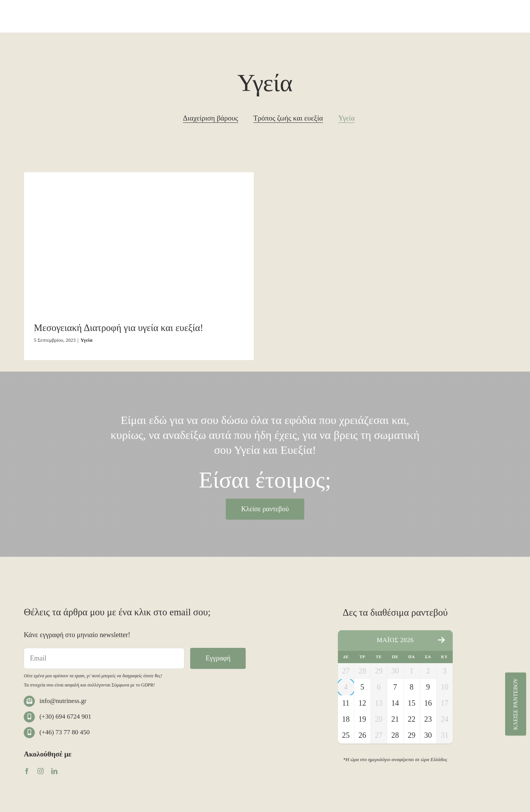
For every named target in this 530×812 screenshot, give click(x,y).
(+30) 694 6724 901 (65, 717)
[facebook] (27, 771)
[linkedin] (54, 771)
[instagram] (41, 771)
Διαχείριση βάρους (210, 118)
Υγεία (86, 340)
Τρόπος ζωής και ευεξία (288, 118)
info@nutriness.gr (63, 701)
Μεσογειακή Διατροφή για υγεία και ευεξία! (119, 328)
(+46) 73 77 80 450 (64, 732)
